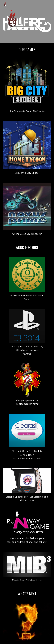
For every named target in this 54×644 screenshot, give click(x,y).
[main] (27, 50)
